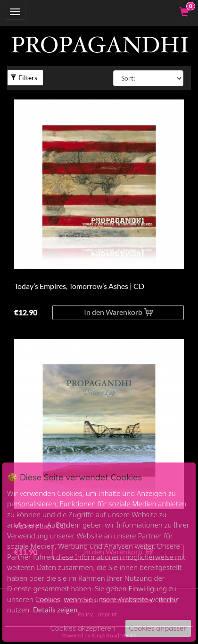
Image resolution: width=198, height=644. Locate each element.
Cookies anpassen (158, 628)
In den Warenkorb (118, 312)
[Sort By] (148, 78)
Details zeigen (55, 610)
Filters (24, 78)
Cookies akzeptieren (83, 628)
